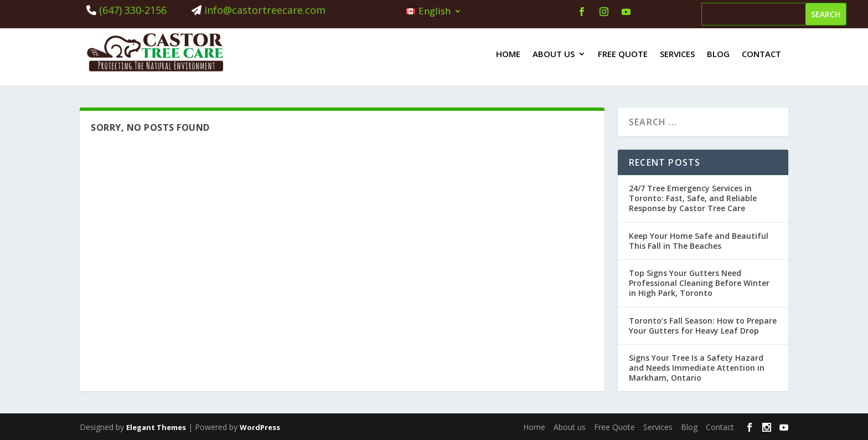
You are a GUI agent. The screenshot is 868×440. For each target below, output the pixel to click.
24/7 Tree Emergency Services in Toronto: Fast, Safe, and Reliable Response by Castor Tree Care (693, 198)
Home (508, 54)
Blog (718, 54)
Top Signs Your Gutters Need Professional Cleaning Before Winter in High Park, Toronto (699, 283)
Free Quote (623, 54)
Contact (761, 54)
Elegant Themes (156, 427)
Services (677, 54)
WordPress (260, 427)
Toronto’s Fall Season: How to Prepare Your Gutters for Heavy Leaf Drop (703, 326)
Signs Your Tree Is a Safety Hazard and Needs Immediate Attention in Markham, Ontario (697, 368)
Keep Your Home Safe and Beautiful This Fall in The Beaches (699, 241)
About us (554, 54)
